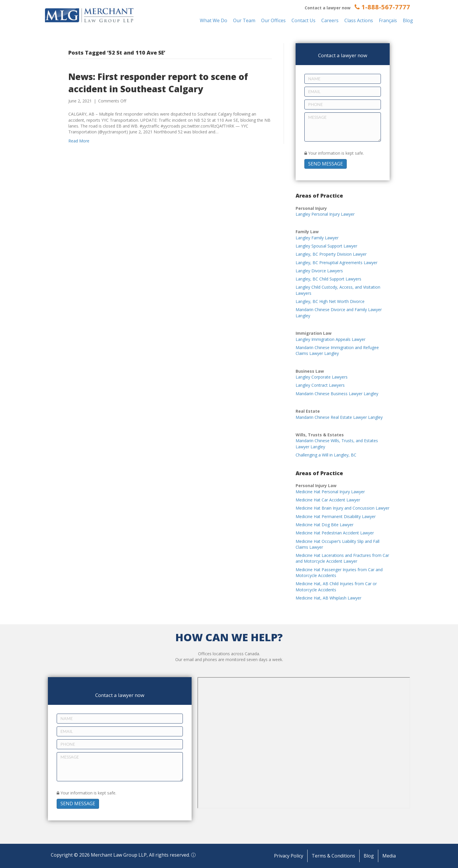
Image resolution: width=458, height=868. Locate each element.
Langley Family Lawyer (317, 238)
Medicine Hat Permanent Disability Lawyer (336, 516)
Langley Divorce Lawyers (319, 271)
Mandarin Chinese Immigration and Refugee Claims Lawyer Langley (337, 350)
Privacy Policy (289, 856)
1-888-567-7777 (382, 7)
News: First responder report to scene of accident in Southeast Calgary (158, 83)
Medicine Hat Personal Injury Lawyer (330, 492)
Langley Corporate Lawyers (322, 377)
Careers (330, 20)
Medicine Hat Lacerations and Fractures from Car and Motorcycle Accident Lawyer (342, 558)
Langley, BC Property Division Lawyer (331, 254)
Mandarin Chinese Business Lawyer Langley (337, 394)
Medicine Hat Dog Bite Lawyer (325, 525)
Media (389, 856)
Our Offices (273, 20)
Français (388, 20)
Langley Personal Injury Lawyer (325, 214)
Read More (79, 141)
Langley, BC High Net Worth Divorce (330, 301)
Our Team (244, 20)
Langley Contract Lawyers (320, 385)
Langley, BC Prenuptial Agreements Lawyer (336, 263)
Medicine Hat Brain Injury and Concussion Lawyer (342, 508)
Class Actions (359, 20)
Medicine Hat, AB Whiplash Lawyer (328, 598)
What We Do (214, 20)
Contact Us (303, 20)
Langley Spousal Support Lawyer (326, 246)
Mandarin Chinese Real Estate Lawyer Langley (339, 417)
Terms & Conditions (333, 856)
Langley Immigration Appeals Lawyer (331, 339)
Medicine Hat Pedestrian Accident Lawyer (335, 533)
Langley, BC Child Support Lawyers (328, 279)
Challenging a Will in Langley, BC (326, 455)
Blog (408, 20)
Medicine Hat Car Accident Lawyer (328, 500)
